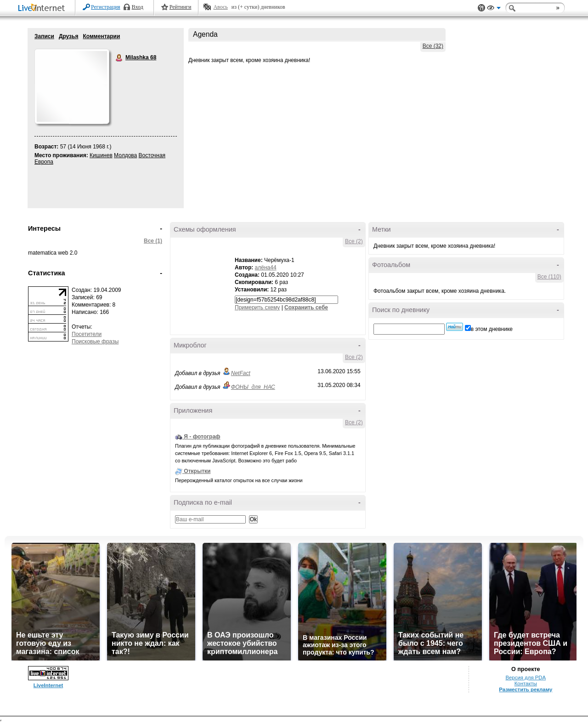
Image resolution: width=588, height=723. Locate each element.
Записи (44, 36)
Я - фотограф (202, 437)
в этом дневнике (492, 329)
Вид (494, 9)
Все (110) (549, 277)
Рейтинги (181, 7)
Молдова (125, 155)
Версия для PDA (526, 677)
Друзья (69, 36)
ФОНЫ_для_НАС (253, 387)
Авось (220, 7)
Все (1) (153, 241)
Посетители (87, 334)
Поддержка (481, 8)
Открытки (197, 471)
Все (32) (433, 46)
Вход (138, 7)
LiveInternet (43, 9)
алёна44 (266, 268)
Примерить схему (257, 307)
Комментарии (101, 36)
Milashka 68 (119, 58)
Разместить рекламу (526, 689)
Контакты (526, 683)
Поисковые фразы (95, 342)
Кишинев (101, 155)
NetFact (241, 373)
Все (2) (354, 241)
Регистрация (106, 7)
